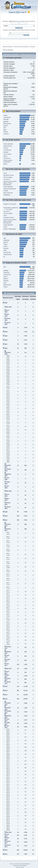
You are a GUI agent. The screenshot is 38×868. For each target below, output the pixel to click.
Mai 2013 (9, 832)
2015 (6, 691)
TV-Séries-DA (7, 150)
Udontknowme (8, 255)
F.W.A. (5, 173)
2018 (6, 516)
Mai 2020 (9, 491)
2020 (6, 348)
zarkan (5, 115)
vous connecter (21, 21)
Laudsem (6, 134)
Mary (5, 130)
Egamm (6, 126)
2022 (6, 340)
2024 (6, 332)
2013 (6, 699)
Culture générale (8, 144)
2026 (6, 303)
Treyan (5, 244)
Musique (6, 152)
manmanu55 (7, 117)
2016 (6, 686)
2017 (6, 520)
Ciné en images (8, 177)
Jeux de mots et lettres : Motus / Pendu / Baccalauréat (10, 183)
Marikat (6, 132)
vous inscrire (32, 21)
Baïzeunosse (7, 124)
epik (5, 128)
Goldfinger (6, 240)
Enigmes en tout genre (10, 204)
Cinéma (6, 148)
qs (4, 257)
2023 (6, 336)
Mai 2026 (9, 307)
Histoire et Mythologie (10, 189)
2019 (6, 512)
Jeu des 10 (7, 179)
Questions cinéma (9, 175)
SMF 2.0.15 (12, 864)
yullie (5, 250)
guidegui (6, 122)
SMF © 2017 (19, 864)
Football (6, 191)
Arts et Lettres (7, 154)
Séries (5, 156)
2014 (6, 695)
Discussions (7, 158)
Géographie (7, 195)
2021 (6, 344)
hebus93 (6, 120)
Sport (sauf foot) (8, 193)
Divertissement (8, 146)
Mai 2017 (9, 669)
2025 (6, 328)
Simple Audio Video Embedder (20, 865)
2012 (6, 850)
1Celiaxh (32, 97)
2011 (6, 854)
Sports (5, 164)
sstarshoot (6, 273)
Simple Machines (26, 864)
